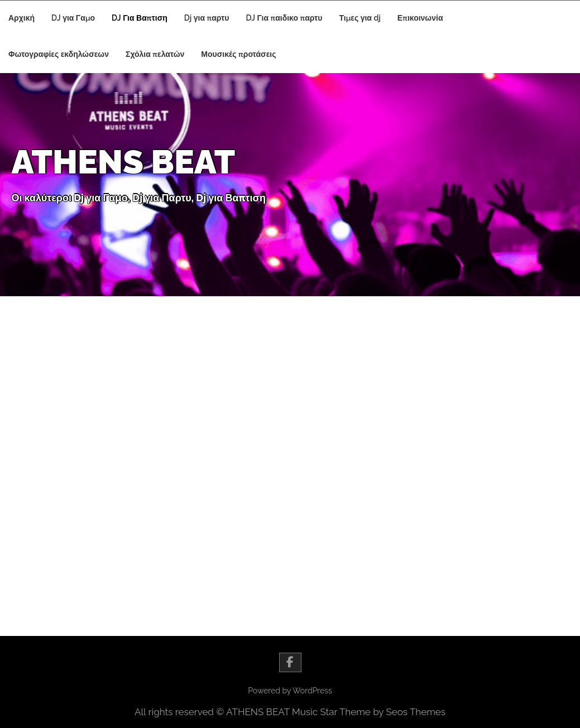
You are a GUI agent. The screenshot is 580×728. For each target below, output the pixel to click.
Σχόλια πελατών (155, 54)
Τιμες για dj (359, 18)
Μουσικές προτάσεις (238, 54)
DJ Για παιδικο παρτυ (284, 18)
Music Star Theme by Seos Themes (369, 712)
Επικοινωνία (420, 18)
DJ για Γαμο (73, 18)
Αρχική (21, 18)
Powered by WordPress (290, 691)
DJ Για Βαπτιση (140, 18)
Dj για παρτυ (207, 18)
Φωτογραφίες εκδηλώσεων (59, 54)
